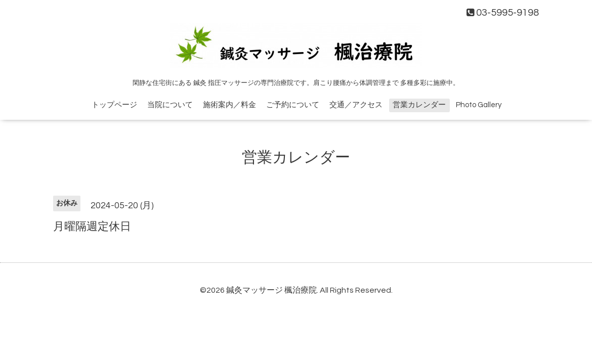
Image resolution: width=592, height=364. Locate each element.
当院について (170, 105)
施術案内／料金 (229, 105)
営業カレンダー (419, 105)
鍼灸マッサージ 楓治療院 (271, 290)
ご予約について (293, 105)
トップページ (114, 105)
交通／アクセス (356, 105)
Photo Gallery (479, 105)
